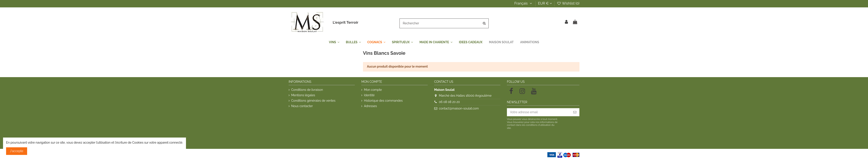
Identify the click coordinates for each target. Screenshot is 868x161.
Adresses (370, 106)
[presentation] (543, 140)
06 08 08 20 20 (449, 102)
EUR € (545, 3)
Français (524, 3)
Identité (369, 95)
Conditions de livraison (307, 90)
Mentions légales (303, 95)
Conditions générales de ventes (313, 101)
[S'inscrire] (575, 112)
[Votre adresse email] (539, 112)
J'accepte (17, 151)
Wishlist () (568, 3)
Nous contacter (302, 106)
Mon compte (373, 90)
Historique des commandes (383, 101)
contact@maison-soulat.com (459, 108)
